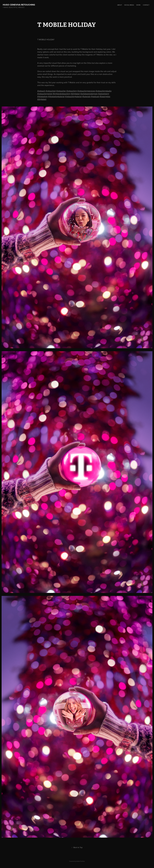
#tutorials (86, 96)
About (120, 5)
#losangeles (105, 96)
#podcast (95, 96)
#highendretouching (62, 94)
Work (138, 5)
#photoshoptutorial (56, 96)
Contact (146, 5)
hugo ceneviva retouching (20, 5)
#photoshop (42, 96)
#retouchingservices (86, 91)
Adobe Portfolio (80, 861)
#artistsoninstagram (89, 94)
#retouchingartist (45, 94)
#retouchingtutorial (73, 96)
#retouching (72, 91)
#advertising (104, 94)
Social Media (129, 5)
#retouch (41, 91)
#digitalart (75, 94)
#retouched (51, 91)
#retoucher (61, 91)
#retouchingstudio (103, 91)
